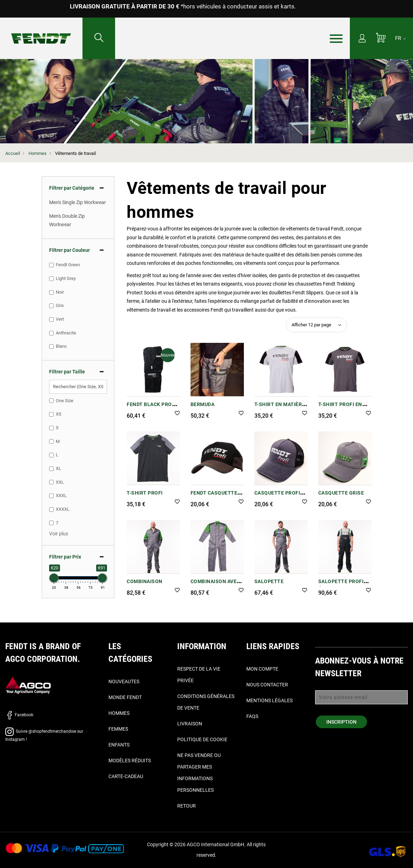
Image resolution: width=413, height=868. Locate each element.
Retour (186, 806)
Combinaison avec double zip (215, 585)
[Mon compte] (362, 39)
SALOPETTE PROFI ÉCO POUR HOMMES (343, 585)
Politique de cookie (202, 739)
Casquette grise (341, 493)
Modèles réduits (130, 761)
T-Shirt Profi (145, 493)
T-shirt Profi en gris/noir (340, 408)
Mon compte (262, 669)
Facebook (19, 715)
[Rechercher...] (99, 38)
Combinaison (145, 581)
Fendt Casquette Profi (214, 497)
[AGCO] (28, 685)
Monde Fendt (125, 697)
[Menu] (336, 39)
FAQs (252, 716)
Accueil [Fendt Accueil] (13, 153)
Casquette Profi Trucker (277, 497)
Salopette (269, 581)
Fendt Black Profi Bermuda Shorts (152, 408)
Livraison (190, 724)
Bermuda (203, 404)
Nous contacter (267, 685)
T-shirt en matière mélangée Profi (280, 408)
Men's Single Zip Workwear (78, 202)
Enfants (119, 745)
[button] (177, 414)
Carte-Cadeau (126, 776)
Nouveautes (124, 681)
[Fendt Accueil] (41, 31)
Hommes (38, 153)
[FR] (400, 38)
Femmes (118, 729)
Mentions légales (269, 700)
